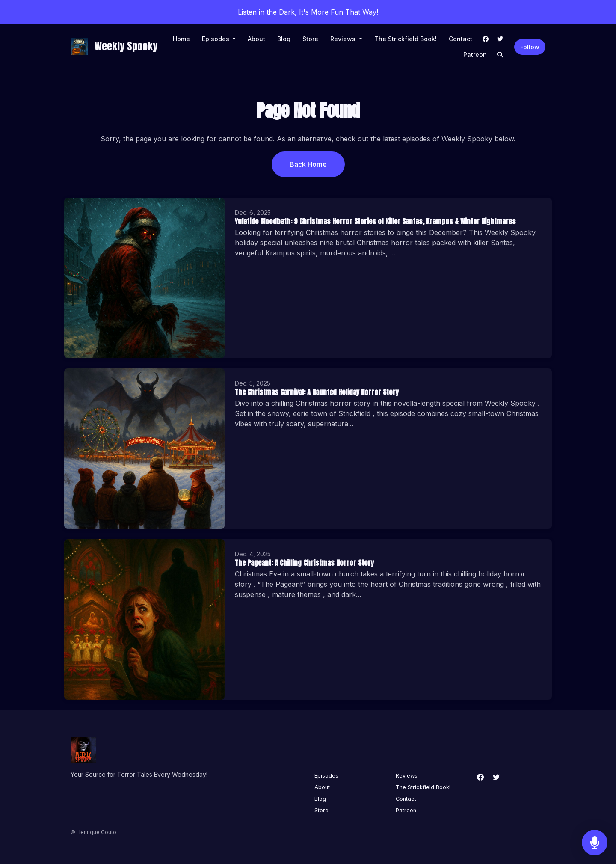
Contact (461, 39)
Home (181, 39)
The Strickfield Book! (406, 39)
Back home (308, 164)
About (256, 39)
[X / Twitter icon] (496, 777)
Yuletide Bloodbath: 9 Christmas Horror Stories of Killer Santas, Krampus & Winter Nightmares (375, 221)
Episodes (216, 39)
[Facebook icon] (480, 777)
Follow (530, 47)
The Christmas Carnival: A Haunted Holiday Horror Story (317, 392)
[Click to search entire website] (500, 55)
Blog (284, 39)
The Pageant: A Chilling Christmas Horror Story (304, 563)
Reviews (344, 39)
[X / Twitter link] (500, 39)
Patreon (475, 55)
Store (310, 39)
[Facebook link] (486, 39)
